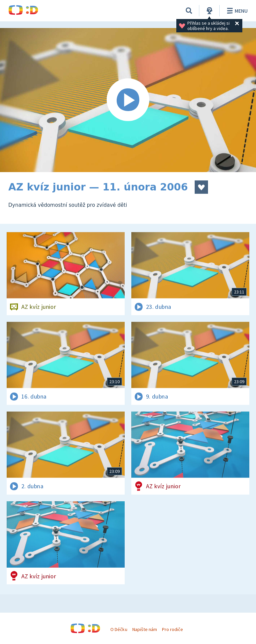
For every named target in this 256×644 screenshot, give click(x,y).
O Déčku (119, 629)
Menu (236, 11)
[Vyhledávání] (189, 11)
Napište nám (145, 629)
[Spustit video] (128, 100)
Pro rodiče (172, 629)
